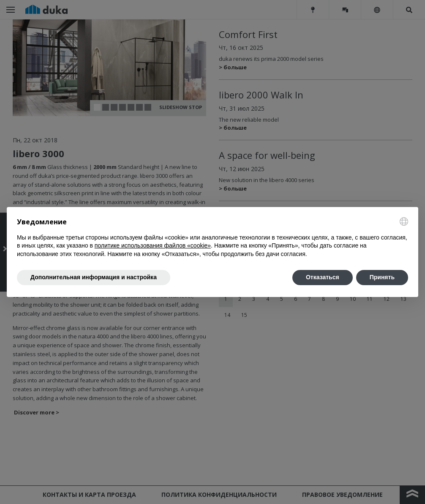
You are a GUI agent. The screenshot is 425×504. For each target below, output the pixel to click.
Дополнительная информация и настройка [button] (94, 277)
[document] (212, 238)
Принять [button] (382, 277)
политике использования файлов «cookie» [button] (153, 245)
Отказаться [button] (323, 277)
